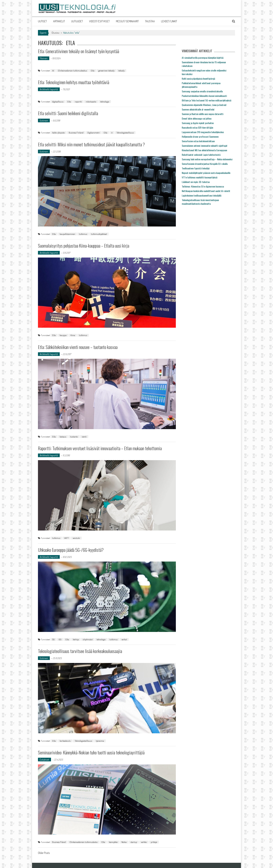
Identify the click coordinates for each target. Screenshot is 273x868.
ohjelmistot (88, 639)
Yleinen (44, 58)
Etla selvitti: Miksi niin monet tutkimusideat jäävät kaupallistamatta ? (91, 144)
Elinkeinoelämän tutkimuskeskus (72, 71)
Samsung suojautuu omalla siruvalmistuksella (202, 91)
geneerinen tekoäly (106, 71)
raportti (78, 102)
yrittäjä (154, 842)
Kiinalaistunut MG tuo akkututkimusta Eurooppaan (204, 150)
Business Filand (59, 842)
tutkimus (83, 234)
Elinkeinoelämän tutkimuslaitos (84, 842)
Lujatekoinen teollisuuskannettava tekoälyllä (202, 195)
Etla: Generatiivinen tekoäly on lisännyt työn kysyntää (79, 51)
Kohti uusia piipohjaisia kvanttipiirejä (198, 78)
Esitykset (44, 760)
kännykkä (113, 842)
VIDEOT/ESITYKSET (99, 21)
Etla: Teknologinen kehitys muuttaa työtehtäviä (74, 82)
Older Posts (44, 853)
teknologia (105, 102)
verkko (144, 842)
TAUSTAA (150, 21)
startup (134, 842)
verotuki (76, 538)
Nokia (124, 842)
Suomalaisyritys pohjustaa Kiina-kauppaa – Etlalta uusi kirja (84, 246)
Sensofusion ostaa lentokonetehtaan (198, 141)
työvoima (100, 741)
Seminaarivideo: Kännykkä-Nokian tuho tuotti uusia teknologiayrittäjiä (91, 752)
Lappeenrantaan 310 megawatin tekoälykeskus (203, 132)
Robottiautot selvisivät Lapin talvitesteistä (201, 155)
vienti (84, 437)
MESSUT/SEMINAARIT (127, 21)
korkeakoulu (65, 741)
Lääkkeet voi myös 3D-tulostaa (196, 182)
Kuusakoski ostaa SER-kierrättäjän (197, 127)
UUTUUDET (77, 21)
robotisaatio (91, 102)
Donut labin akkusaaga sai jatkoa (197, 118)
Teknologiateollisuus (125, 133)
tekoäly (121, 71)
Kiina (73, 335)
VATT (67, 538)
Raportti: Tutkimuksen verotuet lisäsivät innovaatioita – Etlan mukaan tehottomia (100, 448)
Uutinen (44, 120)
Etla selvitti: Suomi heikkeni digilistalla (68, 113)
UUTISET (42, 21)
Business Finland (76, 133)
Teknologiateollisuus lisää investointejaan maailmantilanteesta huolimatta (200, 202)
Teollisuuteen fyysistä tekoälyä (196, 168)
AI (53, 71)
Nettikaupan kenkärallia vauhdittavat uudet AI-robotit (206, 191)
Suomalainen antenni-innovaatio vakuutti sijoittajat (205, 146)
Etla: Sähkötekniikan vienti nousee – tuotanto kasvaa (78, 347)
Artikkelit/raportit (49, 89)
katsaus (63, 437)
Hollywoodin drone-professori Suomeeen (200, 137)
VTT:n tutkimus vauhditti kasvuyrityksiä (200, 177)
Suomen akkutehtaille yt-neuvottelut (198, 109)
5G (53, 639)
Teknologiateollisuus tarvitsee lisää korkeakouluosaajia (80, 651)
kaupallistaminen (67, 234)
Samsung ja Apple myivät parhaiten (198, 123)
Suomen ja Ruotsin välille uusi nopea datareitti (203, 114)
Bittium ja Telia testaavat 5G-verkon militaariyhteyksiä (206, 100)
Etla (93, 71)
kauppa (63, 335)
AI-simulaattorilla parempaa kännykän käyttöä (203, 58)
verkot (124, 639)
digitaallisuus (58, 102)
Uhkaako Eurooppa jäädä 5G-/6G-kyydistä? (71, 550)
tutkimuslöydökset (99, 234)
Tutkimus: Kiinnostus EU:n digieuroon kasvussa (203, 186)
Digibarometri (94, 133)
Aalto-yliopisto (58, 133)
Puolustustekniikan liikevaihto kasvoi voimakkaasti (204, 96)
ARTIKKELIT (59, 21)
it (112, 133)
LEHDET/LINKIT (169, 21)
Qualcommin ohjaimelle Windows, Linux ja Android (204, 105)
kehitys (76, 639)
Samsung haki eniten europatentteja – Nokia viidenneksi (207, 159)
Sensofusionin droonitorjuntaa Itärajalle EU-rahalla (205, 164)
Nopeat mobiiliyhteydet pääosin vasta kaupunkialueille (206, 173)
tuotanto (74, 437)
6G (60, 639)
